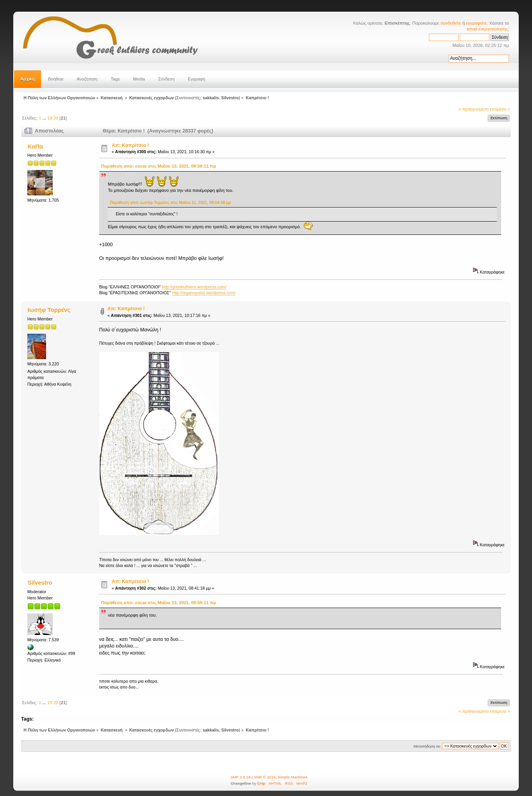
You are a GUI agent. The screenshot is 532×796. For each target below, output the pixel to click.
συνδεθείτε (451, 23)
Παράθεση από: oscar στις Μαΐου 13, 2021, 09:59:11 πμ (159, 166)
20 (56, 118)
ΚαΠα (36, 146)
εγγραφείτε (476, 23)
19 (50, 118)
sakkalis (211, 98)
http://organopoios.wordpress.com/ (204, 293)
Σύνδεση (166, 79)
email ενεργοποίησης (487, 29)
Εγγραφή (196, 79)
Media (139, 79)
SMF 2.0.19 (241, 777)
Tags (115, 79)
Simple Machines (293, 777)
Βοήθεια (56, 79)
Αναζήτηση (87, 79)
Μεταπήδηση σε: (427, 746)
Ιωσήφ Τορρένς (49, 310)
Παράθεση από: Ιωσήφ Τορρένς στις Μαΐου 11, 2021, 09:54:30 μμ (170, 203)
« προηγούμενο (474, 109)
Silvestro (230, 98)
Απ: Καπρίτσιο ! (130, 145)
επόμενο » (500, 109)
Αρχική (28, 79)
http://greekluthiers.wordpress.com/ (194, 287)
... (45, 118)
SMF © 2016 (265, 777)
